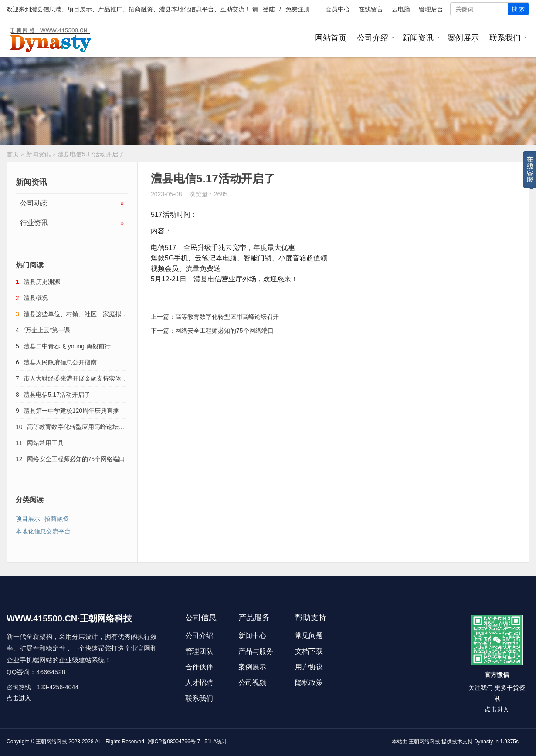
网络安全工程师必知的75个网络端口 (224, 331)
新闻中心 (252, 636)
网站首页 (331, 38)
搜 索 (518, 9)
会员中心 (338, 9)
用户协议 (309, 667)
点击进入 (19, 698)
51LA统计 (216, 742)
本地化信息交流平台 (43, 531)
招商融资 (57, 519)
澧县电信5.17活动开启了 (57, 395)
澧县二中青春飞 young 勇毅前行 (67, 346)
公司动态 (72, 203)
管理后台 (431, 9)
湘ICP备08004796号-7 (174, 742)
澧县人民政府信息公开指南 (60, 362)
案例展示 (463, 38)
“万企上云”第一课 (47, 330)
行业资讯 (72, 223)
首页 (13, 154)
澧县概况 (36, 298)
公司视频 (252, 683)
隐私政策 (309, 683)
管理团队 (199, 651)
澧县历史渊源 (42, 282)
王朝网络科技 (424, 742)
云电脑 (401, 9)
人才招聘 (199, 683)
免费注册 (298, 9)
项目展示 (28, 519)
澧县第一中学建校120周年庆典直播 (71, 411)
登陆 (269, 9)
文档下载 (309, 651)
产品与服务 (256, 651)
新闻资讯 (418, 38)
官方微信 (497, 675)
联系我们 (505, 38)
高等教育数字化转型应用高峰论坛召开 (227, 317)
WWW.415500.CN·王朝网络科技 (69, 618)
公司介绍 (373, 38)
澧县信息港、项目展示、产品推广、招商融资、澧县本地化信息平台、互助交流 (138, 9)
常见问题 (309, 636)
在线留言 (371, 9)
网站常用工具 (45, 443)
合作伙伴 (199, 667)
